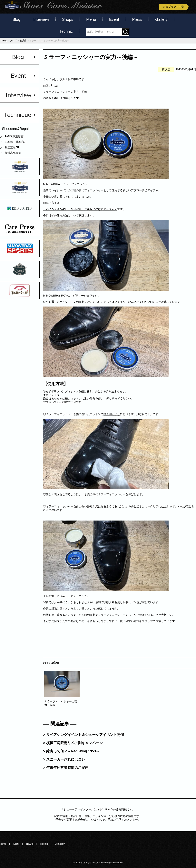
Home (3, 844)
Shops (68, 19)
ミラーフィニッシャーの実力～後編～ (91, 57)
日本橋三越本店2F (16, 142)
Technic (66, 31)
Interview (41, 19)
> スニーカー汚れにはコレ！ (66, 759)
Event (114, 19)
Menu (91, 19)
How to (30, 844)
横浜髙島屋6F (13, 153)
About (16, 844)
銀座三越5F (12, 147)
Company (60, 844)
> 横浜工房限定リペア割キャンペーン (73, 743)
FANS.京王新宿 (14, 136)
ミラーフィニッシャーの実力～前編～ (66, 92)
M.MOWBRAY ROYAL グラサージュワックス (72, 296)
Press (137, 19)
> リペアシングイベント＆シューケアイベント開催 (83, 735)
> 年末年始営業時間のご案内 (66, 768)
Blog (16, 19)
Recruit (44, 844)
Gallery (161, 19)
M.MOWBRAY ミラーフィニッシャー (67, 184)
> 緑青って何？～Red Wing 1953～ (71, 751)
